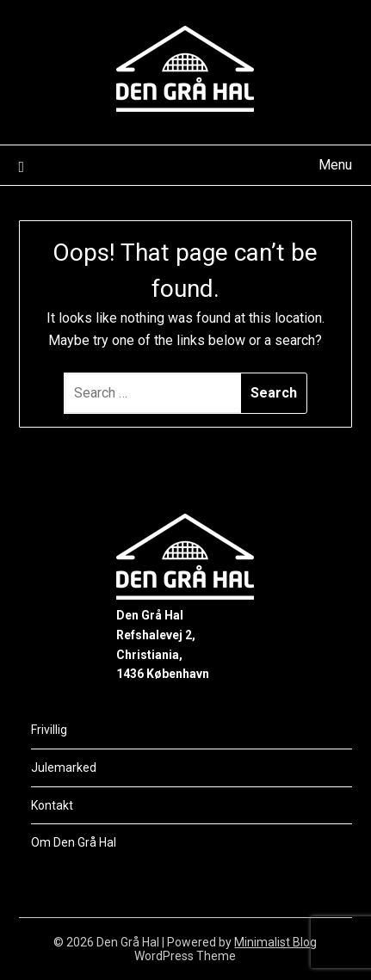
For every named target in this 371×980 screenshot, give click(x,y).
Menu (335, 165)
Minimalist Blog (275, 942)
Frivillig (49, 730)
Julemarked (64, 767)
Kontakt (52, 805)
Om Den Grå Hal (74, 842)
